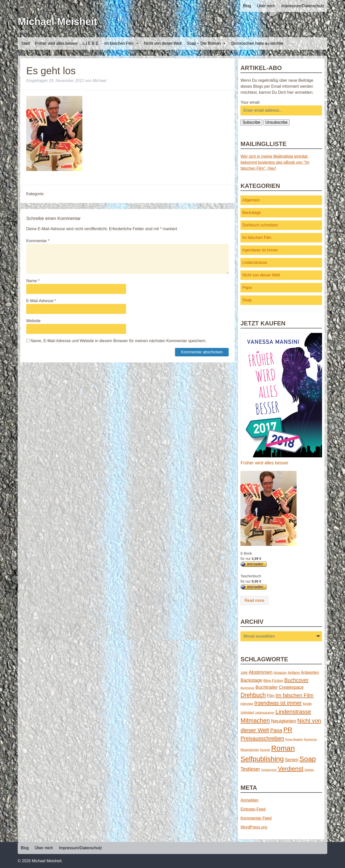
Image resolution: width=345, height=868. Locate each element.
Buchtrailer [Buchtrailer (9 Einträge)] (267, 687)
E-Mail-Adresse (41, 301)
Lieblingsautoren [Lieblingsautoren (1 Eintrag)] (265, 713)
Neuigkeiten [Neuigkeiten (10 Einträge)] (284, 721)
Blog (247, 6)
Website (33, 321)
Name (33, 281)
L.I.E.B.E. (91, 43)
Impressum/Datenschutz (303, 6)
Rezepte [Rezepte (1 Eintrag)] (265, 750)
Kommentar (38, 241)
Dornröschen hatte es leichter (257, 43)
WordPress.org (254, 827)
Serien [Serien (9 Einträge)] (292, 760)
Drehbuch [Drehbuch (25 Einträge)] (253, 695)
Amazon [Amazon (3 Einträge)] (280, 673)
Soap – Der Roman (206, 43)
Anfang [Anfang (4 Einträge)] (294, 672)
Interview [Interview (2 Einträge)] (247, 704)
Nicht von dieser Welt (163, 43)
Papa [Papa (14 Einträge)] (276, 730)
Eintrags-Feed (253, 809)
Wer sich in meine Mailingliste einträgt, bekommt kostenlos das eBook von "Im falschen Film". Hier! (275, 162)
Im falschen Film (122, 43)
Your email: (250, 102)
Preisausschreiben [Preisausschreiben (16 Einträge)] (262, 739)
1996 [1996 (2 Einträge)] (244, 673)
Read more (254, 600)
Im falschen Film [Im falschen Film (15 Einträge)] (295, 695)
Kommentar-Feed (256, 818)
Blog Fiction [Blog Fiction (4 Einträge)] (273, 680)
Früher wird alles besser (56, 43)
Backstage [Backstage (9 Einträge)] (251, 680)
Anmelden (249, 800)
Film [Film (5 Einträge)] (271, 696)
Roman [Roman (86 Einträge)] (283, 748)
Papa (247, 288)
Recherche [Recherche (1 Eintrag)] (311, 739)
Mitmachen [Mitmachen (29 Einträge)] (255, 720)
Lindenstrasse (255, 263)
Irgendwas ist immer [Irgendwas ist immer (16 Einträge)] (278, 703)
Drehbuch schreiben (260, 225)
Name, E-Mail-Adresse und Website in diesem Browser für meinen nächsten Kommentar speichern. (118, 341)
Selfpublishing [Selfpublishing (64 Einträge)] (262, 759)
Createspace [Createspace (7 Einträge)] (291, 687)
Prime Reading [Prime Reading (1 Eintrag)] (294, 739)
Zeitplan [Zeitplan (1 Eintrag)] (309, 770)
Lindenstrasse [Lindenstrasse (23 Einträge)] (293, 712)
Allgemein (251, 200)
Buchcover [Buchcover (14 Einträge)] (297, 680)
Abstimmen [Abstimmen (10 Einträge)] (260, 672)
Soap (247, 300)
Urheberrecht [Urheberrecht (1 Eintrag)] (269, 770)
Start (26, 43)
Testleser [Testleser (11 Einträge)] (250, 769)
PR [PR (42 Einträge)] (288, 730)
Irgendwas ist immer (260, 250)
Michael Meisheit (57, 21)
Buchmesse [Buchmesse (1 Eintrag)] (247, 688)
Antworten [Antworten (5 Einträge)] (310, 672)
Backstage (252, 213)
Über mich (266, 6)
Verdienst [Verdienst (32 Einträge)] (291, 769)
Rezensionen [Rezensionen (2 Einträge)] (250, 750)
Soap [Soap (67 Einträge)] (308, 759)
